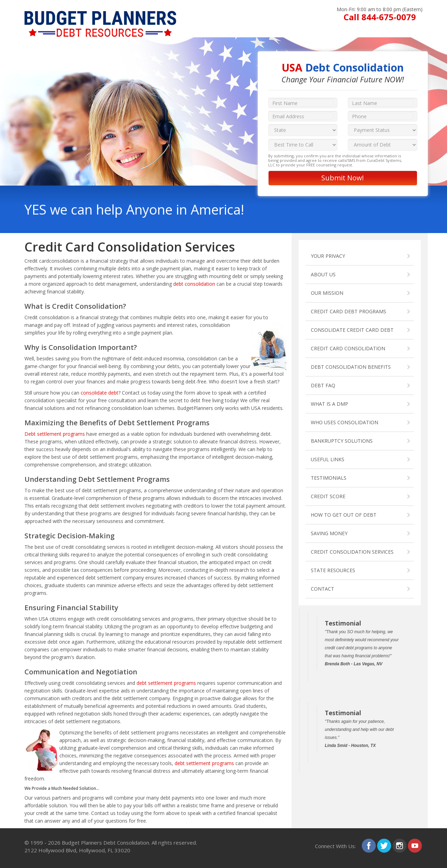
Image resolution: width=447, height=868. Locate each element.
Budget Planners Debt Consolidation (105, 843)
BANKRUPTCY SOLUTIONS (342, 441)
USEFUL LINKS (328, 459)
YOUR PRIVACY (328, 256)
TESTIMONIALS (329, 478)
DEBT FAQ (323, 385)
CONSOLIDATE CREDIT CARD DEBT (352, 330)
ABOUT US (323, 274)
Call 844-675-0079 (380, 17)
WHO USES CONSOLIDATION (345, 422)
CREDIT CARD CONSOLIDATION (348, 348)
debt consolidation (194, 284)
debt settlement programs (166, 683)
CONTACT (323, 589)
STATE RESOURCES (333, 570)
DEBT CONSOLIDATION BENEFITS (351, 367)
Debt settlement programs (55, 434)
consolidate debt (100, 393)
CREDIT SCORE (328, 496)
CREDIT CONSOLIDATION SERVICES (352, 552)
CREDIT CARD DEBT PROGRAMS (349, 311)
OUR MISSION (327, 293)
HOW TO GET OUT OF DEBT (344, 515)
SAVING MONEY (329, 533)
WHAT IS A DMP (329, 404)
